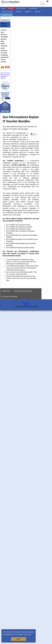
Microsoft (4, 35)
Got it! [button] (19, 639)
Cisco (2, 32)
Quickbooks (4, 37)
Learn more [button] (28, 634)
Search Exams (5, 20)
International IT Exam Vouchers (5, 60)
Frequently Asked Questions (4, 48)
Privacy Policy (26, 303)
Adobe (3, 44)
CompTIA (4, 30)
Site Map (26, 305)
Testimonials (6, 291)
